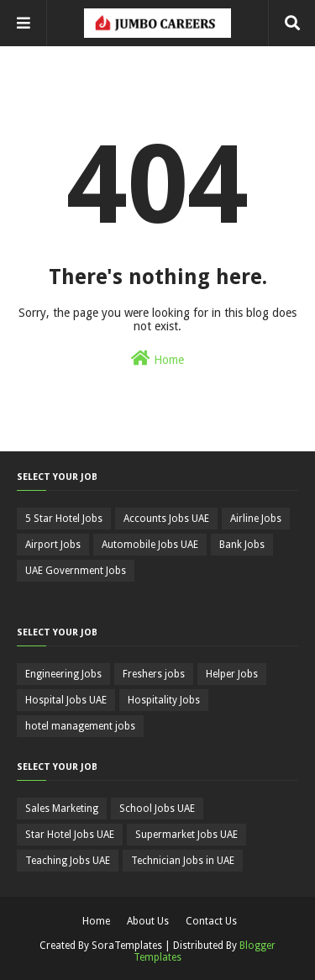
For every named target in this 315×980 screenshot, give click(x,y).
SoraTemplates (127, 946)
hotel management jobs (80, 726)
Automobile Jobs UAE (150, 545)
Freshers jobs (154, 674)
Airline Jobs (256, 519)
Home (157, 358)
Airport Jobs (53, 545)
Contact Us (211, 921)
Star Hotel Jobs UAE (70, 835)
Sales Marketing (62, 809)
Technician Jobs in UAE (183, 861)
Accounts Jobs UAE (166, 519)
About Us (148, 921)
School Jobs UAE (157, 809)
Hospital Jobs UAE (66, 700)
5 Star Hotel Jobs (64, 519)
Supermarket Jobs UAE (186, 835)
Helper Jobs (232, 674)
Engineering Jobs (63, 674)
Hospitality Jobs (164, 700)
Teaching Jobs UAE (68, 861)
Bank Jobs (242, 545)
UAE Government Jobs (76, 571)
